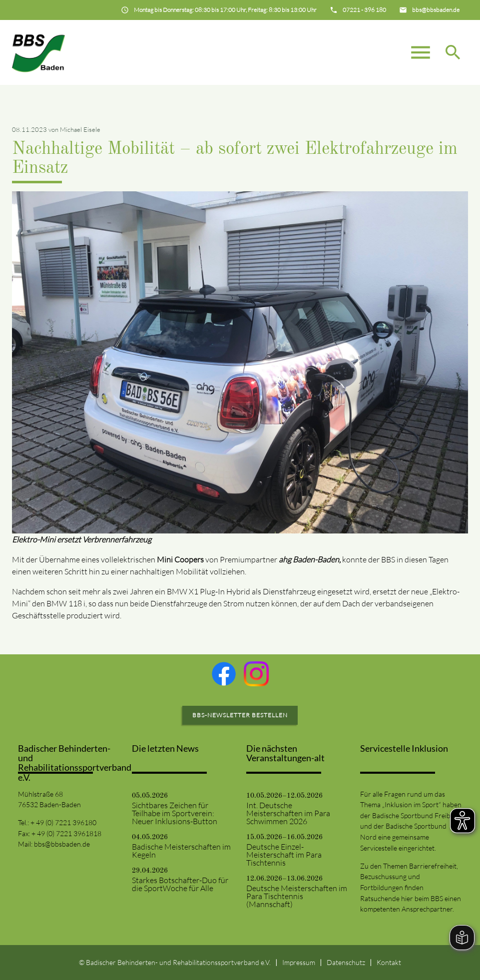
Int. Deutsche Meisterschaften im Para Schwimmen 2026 (288, 813)
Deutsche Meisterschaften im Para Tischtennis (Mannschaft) (297, 896)
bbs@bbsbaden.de (62, 844)
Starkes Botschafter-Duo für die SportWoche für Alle (180, 884)
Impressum (299, 962)
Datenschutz (346, 962)
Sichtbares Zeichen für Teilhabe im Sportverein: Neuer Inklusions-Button (175, 813)
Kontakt (389, 962)
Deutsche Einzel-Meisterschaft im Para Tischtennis (284, 855)
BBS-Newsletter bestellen (240, 715)
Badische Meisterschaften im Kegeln (181, 851)
